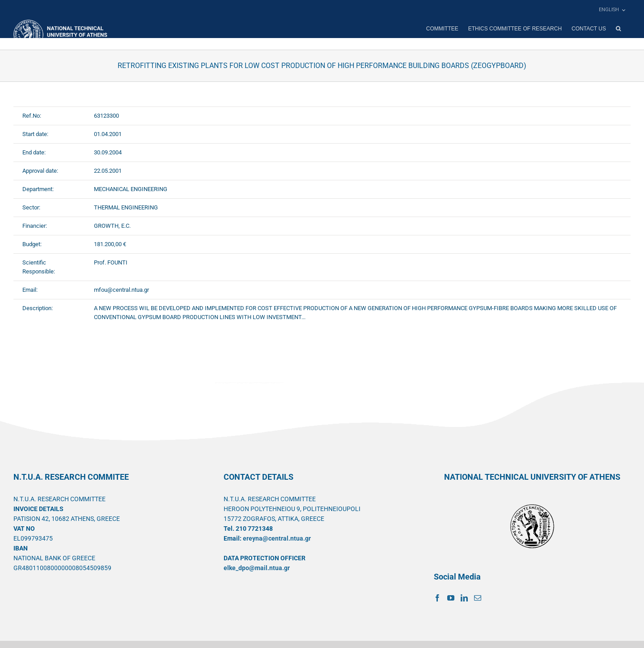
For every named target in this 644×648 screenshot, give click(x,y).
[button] (618, 29)
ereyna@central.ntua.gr (277, 538)
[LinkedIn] (464, 598)
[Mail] (478, 598)
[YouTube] (451, 598)
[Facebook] (437, 598)
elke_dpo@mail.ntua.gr (257, 568)
